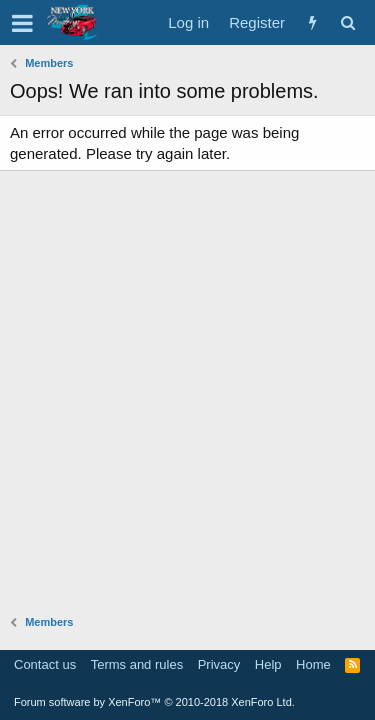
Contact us (45, 664)
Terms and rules (137, 664)
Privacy (219, 664)
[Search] (347, 22)
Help (268, 664)
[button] (22, 23)
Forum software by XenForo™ (154, 702)
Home (313, 664)
